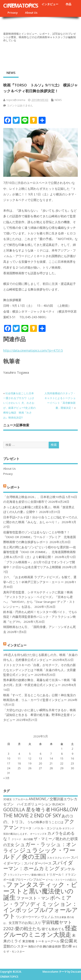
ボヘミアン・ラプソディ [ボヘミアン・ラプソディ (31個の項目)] (37, 901)
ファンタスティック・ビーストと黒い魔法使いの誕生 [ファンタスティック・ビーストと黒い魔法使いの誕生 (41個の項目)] (40, 891)
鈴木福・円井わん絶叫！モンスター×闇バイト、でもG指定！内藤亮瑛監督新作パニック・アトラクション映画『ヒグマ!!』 (40, 617)
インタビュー (50, 4)
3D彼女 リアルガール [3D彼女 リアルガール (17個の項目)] (16, 799)
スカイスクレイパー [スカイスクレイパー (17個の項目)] (59, 858)
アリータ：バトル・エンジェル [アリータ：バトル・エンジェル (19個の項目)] (41, 828)
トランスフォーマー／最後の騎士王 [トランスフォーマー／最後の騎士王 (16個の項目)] (27, 875)
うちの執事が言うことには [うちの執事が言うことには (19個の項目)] (45, 822)
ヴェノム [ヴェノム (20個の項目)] (47, 917)
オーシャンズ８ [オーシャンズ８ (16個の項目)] (38, 834)
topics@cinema (16, 100)
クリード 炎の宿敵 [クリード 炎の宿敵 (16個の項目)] (22, 839)
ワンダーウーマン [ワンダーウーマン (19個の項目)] (28, 917)
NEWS (11, 73)
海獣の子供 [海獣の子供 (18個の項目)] (35, 946)
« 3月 (6, 778)
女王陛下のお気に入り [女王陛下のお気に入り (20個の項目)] (25, 923)
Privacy (13, 13)
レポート (14, 487)
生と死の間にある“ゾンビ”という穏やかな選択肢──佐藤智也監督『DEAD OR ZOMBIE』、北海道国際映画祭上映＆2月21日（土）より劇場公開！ (40, 552)
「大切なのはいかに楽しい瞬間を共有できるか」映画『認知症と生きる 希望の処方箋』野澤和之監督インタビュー (40, 715)
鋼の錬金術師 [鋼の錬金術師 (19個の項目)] (52, 946)
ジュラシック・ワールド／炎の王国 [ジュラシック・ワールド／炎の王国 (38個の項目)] (39, 853)
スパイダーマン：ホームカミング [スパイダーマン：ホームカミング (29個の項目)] (38, 866)
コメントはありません (20, 105)
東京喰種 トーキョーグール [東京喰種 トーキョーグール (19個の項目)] (41, 941)
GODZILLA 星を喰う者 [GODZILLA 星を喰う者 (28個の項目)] (27, 809)
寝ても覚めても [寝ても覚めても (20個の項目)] (53, 929)
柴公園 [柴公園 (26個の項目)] (67, 941)
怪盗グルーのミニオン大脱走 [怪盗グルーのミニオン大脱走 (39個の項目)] (40, 931)
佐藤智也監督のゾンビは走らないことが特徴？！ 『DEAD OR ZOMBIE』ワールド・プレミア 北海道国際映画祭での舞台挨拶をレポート (40, 537)
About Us (31, 13)
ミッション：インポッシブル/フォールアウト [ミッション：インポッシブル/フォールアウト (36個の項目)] (40, 910)
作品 (68, 4)
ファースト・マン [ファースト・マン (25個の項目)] (33, 898)
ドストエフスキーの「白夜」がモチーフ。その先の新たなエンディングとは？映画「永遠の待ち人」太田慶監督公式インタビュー (40, 670)
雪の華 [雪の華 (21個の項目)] (67, 946)
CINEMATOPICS (21, 5)
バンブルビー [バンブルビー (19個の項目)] (36, 879)
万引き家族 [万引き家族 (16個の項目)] (60, 917)
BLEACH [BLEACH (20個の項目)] (58, 804)
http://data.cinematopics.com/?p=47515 (33, 350)
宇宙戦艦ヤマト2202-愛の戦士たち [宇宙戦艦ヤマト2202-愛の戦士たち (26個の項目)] (38, 925)
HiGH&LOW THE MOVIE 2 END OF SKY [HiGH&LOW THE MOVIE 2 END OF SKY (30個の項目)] (40, 812)
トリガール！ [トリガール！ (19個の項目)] (55, 874)
